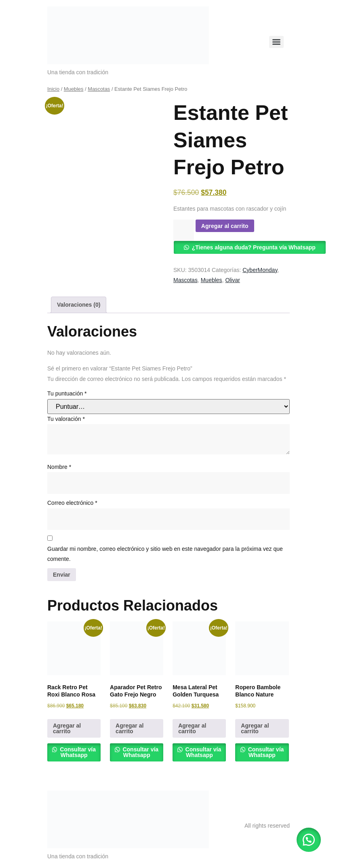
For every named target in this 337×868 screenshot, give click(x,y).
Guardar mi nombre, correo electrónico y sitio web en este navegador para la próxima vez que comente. (165, 554)
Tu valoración (66, 419)
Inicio (53, 89)
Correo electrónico (72, 503)
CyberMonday (260, 270)
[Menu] (276, 42)
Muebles (74, 89)
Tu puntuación (67, 393)
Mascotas (99, 89)
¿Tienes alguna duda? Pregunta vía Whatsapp (254, 247)
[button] (309, 840)
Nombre (59, 467)
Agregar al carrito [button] (67, 728)
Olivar (233, 280)
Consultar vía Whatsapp (77, 752)
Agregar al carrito (225, 226)
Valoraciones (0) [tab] (79, 305)
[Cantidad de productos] (184, 230)
